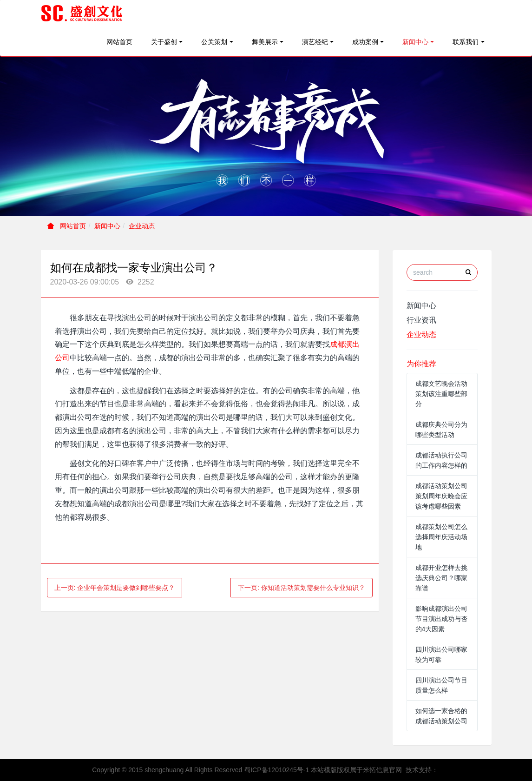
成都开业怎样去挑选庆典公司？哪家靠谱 (441, 578)
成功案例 (365, 42)
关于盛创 (164, 42)
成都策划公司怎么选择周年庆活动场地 (441, 537)
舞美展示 (265, 42)
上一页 (115, 588)
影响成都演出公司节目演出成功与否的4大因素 (441, 619)
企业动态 (142, 226)
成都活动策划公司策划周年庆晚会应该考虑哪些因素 (441, 496)
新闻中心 (415, 42)
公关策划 (214, 42)
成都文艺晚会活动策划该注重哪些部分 (441, 394)
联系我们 (466, 42)
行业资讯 (421, 320)
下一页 (302, 588)
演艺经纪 (315, 42)
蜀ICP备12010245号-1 (276, 770)
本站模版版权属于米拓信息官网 (356, 770)
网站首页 (119, 42)
